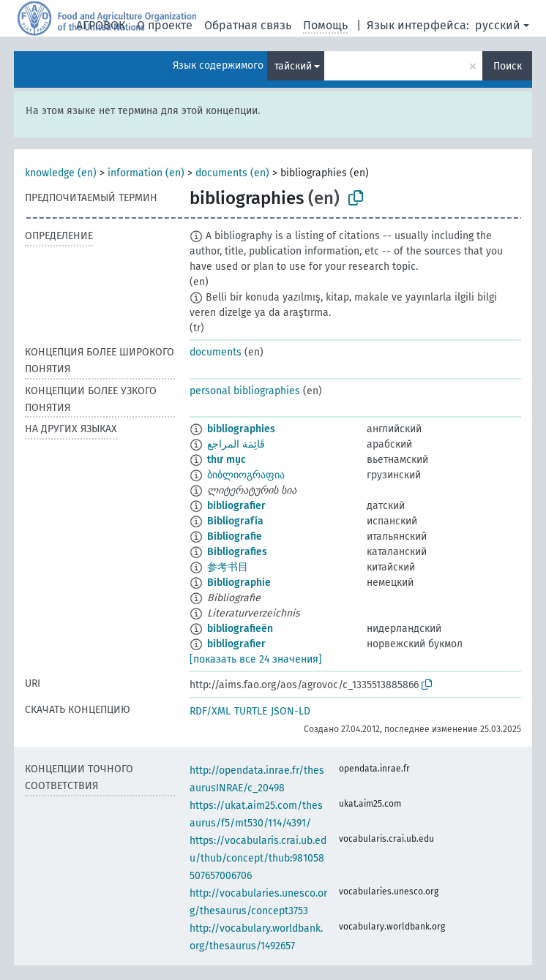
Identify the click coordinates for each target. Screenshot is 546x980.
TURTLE (251, 711)
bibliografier (236, 506)
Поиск (508, 66)
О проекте (165, 25)
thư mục (227, 460)
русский (498, 25)
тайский (293, 66)
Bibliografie (235, 536)
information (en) (146, 173)
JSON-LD (291, 711)
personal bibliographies (245, 391)
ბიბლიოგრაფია (246, 475)
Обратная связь (248, 25)
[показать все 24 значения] (256, 659)
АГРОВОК (101, 25)
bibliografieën (240, 629)
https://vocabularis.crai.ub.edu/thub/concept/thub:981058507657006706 (258, 858)
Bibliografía (235, 521)
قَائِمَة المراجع (236, 444)
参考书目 (228, 567)
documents (216, 352)
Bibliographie (239, 583)
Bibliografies (237, 552)
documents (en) (232, 173)
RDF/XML (210, 711)
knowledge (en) (61, 173)
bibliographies (241, 429)
